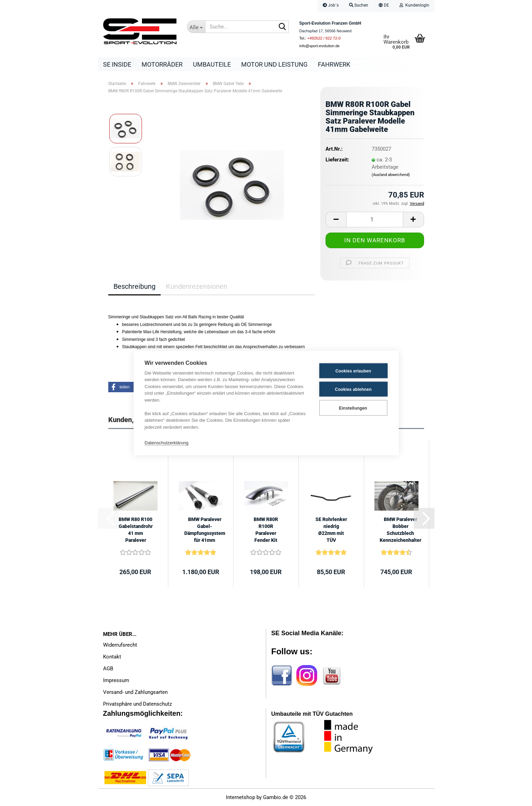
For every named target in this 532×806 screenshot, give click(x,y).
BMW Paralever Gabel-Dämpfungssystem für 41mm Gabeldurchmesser (205, 530)
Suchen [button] (359, 5)
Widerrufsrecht (120, 645)
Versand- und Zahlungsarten (135, 692)
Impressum (116, 680)
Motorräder (162, 64)
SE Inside (117, 64)
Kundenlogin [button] (414, 5)
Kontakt (112, 657)
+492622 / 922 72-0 (324, 38)
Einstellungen (353, 408)
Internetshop (240, 797)
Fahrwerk (334, 64)
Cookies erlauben (353, 371)
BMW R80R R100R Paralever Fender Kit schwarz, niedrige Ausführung (266, 530)
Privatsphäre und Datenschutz (137, 704)
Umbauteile (212, 64)
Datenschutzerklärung (167, 442)
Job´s (331, 5)
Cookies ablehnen (353, 389)
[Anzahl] (375, 220)
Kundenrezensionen (197, 286)
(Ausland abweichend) (391, 175)
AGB (108, 669)
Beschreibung (134, 286)
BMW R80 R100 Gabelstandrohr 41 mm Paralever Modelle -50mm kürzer (136, 530)
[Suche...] (196, 27)
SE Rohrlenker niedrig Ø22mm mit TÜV (331, 530)
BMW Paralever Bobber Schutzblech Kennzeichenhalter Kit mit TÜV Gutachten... (400, 530)
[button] (384, 6)
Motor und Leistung (274, 64)
